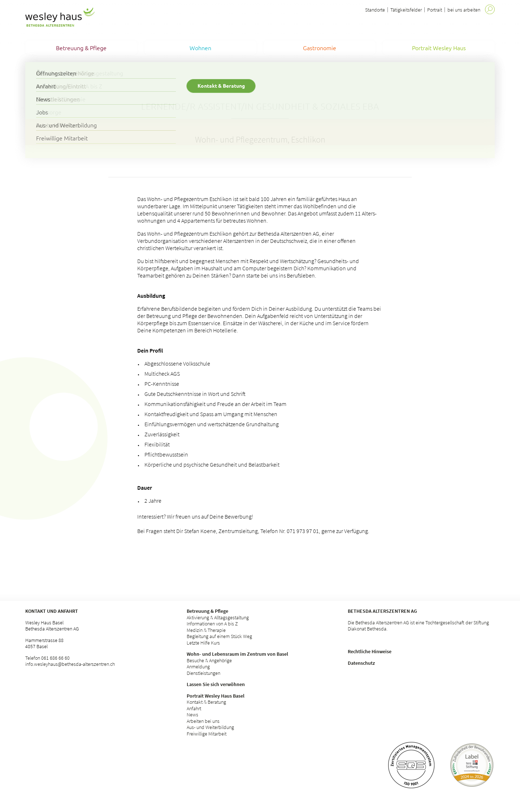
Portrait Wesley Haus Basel (216, 696)
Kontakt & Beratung (206, 702)
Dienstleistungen (203, 673)
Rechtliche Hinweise (370, 651)
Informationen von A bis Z (212, 624)
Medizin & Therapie (206, 630)
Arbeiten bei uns (203, 721)
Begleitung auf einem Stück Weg (219, 636)
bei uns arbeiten (464, 10)
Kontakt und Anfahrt (52, 611)
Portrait (435, 10)
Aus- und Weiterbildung (210, 727)
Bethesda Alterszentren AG (382, 611)
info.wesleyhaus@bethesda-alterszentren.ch (70, 664)
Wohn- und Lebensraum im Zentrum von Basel (237, 654)
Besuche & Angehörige (209, 660)
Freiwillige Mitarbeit (207, 734)
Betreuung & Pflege (207, 611)
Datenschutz (361, 663)
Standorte (375, 10)
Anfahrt (194, 708)
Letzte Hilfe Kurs (203, 643)
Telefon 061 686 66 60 (47, 658)
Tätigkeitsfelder (406, 10)
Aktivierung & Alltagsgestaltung (218, 617)
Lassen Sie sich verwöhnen (216, 684)
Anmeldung (198, 667)
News (192, 715)
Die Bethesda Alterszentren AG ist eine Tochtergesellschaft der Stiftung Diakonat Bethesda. (418, 626)
